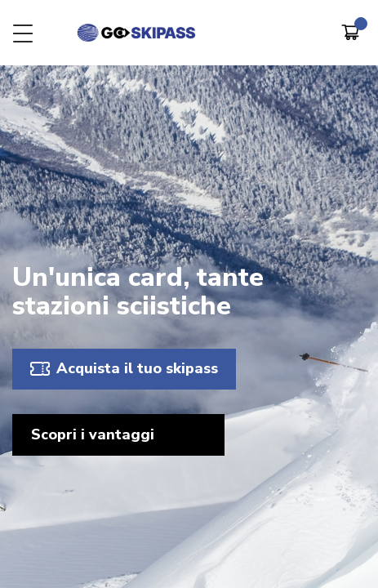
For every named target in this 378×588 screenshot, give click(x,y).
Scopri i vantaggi (93, 434)
